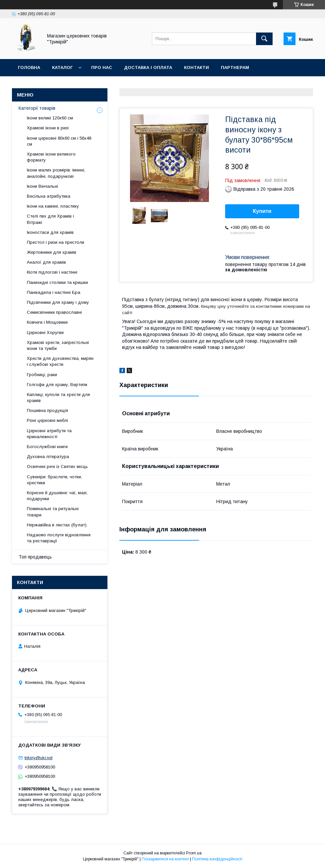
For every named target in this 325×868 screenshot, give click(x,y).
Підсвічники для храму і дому (58, 302)
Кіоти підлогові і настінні (52, 272)
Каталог (62, 67)
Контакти (196, 67)
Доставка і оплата (148, 67)
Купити (262, 211)
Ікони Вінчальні (42, 186)
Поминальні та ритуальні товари (53, 512)
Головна (29, 67)
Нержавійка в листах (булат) (57, 525)
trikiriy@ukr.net (38, 758)
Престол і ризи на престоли (56, 242)
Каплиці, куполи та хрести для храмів (58, 398)
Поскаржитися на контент (165, 859)
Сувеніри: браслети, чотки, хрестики (54, 480)
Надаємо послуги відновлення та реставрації (59, 538)
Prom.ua (194, 853)
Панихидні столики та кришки (57, 282)
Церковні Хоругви (45, 333)
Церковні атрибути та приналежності (49, 434)
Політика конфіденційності (217, 859)
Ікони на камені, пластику (53, 206)
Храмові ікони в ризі (48, 128)
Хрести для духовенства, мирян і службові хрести (60, 361)
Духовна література (48, 457)
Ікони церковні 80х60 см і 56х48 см (59, 141)
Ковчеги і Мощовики (47, 322)
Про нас (102, 67)
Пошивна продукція (47, 410)
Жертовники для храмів (52, 252)
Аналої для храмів (46, 262)
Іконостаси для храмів (50, 232)
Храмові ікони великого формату (51, 157)
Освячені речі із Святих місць (57, 467)
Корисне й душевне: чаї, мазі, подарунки (57, 496)
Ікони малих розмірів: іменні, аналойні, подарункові (56, 173)
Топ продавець (35, 557)
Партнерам (235, 67)
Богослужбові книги (47, 447)
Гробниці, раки (42, 375)
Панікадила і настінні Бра (54, 292)
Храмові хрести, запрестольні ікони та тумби (58, 345)
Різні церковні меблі (47, 420)
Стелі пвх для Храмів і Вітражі (50, 219)
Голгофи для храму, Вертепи (57, 385)
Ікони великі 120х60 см (50, 118)
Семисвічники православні (54, 312)
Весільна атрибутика (49, 196)
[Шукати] (264, 39)
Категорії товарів (37, 108)
